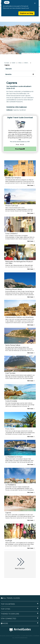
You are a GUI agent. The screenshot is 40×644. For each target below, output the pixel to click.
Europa (7, 63)
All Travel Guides (10, 598)
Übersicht (9, 69)
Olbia (20, 63)
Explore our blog (26, 13)
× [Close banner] (35, 3)
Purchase (20, 149)
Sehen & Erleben (28, 63)
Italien (14, 63)
